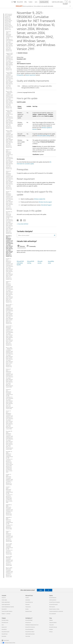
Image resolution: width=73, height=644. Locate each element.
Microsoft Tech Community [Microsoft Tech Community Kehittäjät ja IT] (30, 627)
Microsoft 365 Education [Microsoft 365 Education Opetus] (53, 604)
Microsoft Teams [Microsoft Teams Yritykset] (5, 634)
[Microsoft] (7, 2)
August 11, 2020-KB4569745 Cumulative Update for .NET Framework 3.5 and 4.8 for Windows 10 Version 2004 (9, 536)
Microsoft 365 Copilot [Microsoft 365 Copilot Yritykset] (5, 632)
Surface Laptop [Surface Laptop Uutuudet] (4, 600)
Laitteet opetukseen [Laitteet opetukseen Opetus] (53, 600)
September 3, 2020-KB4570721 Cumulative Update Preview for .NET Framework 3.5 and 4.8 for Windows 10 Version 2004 (9, 523)
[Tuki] (14, 2)
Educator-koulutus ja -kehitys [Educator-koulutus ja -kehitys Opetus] (54, 609)
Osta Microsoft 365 (44, 2)
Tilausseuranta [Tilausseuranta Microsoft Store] (28, 607)
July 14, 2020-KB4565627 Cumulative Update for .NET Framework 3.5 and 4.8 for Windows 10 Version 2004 (9, 561)
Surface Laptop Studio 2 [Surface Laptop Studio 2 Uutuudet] (6, 602)
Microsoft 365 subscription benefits (20, 263)
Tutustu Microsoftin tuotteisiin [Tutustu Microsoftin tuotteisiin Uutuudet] (7, 611)
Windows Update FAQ (40, 199)
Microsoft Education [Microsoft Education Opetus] (53, 598)
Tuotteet (30, 2)
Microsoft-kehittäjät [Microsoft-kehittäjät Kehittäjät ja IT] (29, 620)
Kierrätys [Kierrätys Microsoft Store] (27, 609)
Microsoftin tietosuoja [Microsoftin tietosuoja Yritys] (53, 627)
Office (26, 2)
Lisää (36, 2)
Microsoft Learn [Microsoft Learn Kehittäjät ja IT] (28, 623)
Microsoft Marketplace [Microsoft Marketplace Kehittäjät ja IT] (29, 629)
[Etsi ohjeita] (66, 2)
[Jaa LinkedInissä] (20, 220)
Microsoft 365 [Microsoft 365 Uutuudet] (4, 609)
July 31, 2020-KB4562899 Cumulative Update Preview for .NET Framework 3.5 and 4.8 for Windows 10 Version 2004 (9, 549)
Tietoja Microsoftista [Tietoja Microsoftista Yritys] (53, 623)
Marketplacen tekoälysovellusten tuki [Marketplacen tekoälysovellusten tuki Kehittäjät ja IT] (32, 625)
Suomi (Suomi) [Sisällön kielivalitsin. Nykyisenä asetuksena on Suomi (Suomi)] (6, 640)
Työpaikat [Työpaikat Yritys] (51, 620)
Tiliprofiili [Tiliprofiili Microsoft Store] (27, 598)
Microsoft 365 (20, 2)
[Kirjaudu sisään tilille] (70, 2)
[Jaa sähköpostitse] (24, 220)
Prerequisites (20, 75)
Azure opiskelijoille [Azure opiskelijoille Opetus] (53, 614)
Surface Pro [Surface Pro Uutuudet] (4, 598)
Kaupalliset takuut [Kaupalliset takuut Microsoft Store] (29, 611)
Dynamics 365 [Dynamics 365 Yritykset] (4, 627)
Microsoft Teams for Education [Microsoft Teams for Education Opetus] (55, 602)
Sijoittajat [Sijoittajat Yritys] (51, 629)
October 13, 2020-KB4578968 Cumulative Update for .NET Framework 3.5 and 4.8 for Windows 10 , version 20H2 (9, 479)
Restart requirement (31, 75)
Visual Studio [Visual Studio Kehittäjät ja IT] (28, 636)
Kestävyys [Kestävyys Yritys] (51, 632)
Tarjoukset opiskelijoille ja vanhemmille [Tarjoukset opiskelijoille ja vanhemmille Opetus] (56, 611)
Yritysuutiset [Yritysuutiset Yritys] (51, 625)
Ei (49, 590)
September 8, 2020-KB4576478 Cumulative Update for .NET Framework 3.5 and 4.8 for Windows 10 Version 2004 (9, 510)
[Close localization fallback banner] (70, 6)
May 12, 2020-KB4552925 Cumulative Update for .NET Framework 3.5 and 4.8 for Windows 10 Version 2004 (9, 572)
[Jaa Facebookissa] (18, 220)
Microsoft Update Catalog (44, 136)
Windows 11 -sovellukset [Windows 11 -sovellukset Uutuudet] (6, 614)
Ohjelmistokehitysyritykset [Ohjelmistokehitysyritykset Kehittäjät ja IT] (30, 634)
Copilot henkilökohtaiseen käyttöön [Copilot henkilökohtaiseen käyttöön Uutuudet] (8, 607)
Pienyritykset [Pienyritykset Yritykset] (4, 636)
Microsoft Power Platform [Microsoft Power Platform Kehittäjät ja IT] (30, 632)
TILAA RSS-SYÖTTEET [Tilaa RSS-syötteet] (23, 224)
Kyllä (41, 590)
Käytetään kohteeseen (23, 53)
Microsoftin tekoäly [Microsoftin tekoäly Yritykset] (5, 620)
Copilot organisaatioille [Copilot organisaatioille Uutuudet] (6, 604)
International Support (46, 205)
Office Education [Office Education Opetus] (52, 607)
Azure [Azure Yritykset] (3, 625)
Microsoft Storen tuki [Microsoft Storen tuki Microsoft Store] (29, 602)
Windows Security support (45, 202)
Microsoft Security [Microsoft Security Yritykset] (5, 623)
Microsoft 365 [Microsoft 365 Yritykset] (4, 629)
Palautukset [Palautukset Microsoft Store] (27, 604)
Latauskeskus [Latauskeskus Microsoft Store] (28, 600)
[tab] (22, 246)
